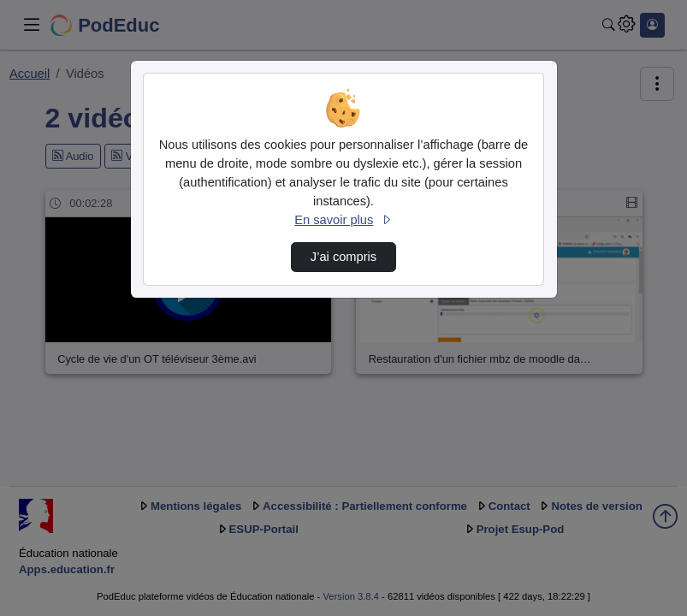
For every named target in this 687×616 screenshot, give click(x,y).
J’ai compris (343, 257)
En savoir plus (343, 220)
